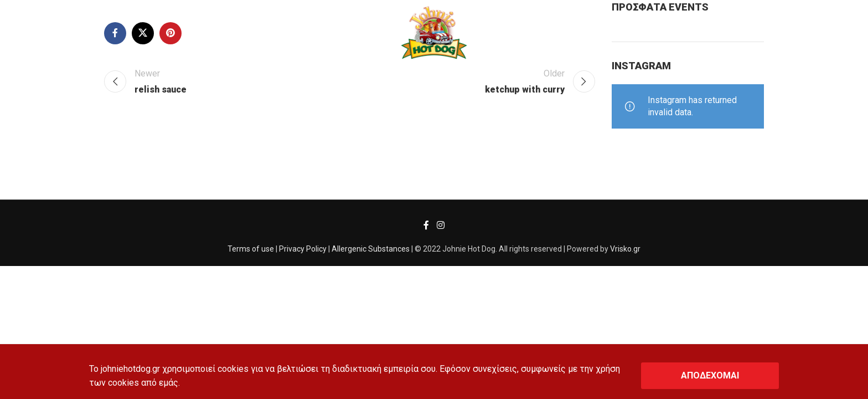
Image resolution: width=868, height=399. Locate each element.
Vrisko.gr (625, 249)
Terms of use (251, 249)
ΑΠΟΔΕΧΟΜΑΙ (710, 375)
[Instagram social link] (440, 225)
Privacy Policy (303, 249)
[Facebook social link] (427, 225)
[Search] (35, 33)
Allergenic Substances (371, 249)
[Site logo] (434, 32)
